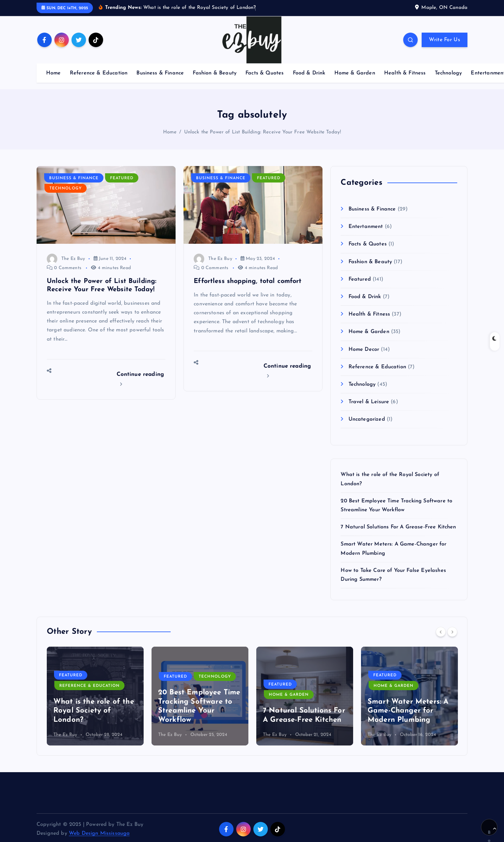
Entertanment (366, 226)
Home (54, 72)
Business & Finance (160, 72)
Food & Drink (309, 72)
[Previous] (441, 631)
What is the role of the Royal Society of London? (94, 710)
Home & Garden (355, 72)
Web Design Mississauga (99, 833)
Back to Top (492, 831)
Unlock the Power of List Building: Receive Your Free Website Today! (263, 132)
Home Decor (364, 349)
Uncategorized (367, 419)
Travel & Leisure (369, 401)
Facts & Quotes (265, 72)
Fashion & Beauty (215, 72)
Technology (448, 72)
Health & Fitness (405, 72)
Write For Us (445, 40)
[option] (95, 696)
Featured (122, 178)
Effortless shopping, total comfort (248, 281)
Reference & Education (99, 72)
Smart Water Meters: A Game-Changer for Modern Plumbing (408, 710)
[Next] (452, 631)
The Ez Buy (66, 258)
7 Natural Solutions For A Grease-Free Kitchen (398, 527)
